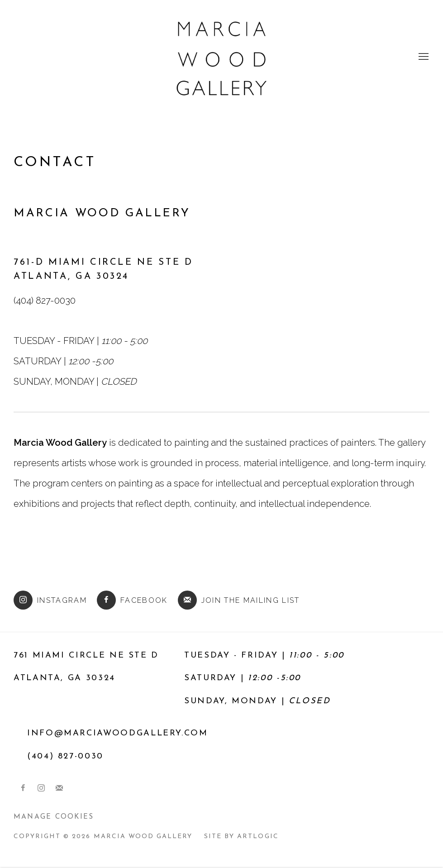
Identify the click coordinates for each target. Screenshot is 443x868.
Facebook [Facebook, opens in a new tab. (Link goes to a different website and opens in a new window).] (23, 788)
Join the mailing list (239, 600)
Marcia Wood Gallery (222, 57)
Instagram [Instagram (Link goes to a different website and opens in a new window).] (50, 600)
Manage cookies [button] (54, 817)
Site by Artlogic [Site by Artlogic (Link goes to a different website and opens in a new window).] (241, 837)
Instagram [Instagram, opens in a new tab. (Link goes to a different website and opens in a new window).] (41, 788)
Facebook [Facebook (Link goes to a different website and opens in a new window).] (132, 600)
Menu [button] (423, 57)
